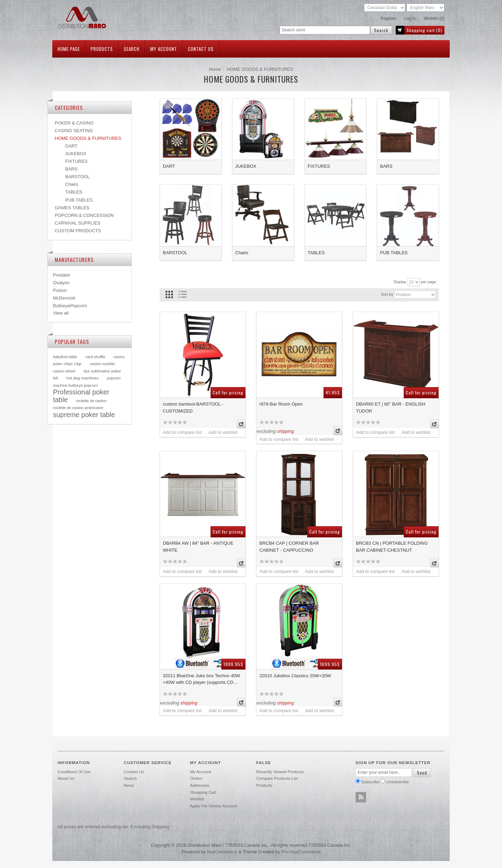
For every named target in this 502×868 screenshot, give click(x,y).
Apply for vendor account (214, 806)
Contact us (201, 49)
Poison (60, 290)
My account (164, 49)
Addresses (200, 785)
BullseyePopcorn (70, 306)
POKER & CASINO (74, 123)
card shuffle (95, 357)
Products (102, 49)
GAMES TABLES (72, 208)
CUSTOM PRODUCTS (78, 231)
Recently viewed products (280, 772)
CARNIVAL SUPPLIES (78, 223)
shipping (286, 431)
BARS (386, 166)
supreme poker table (84, 415)
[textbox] (325, 30)
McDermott (64, 298)
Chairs (242, 253)
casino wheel (64, 371)
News (129, 785)
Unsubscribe (398, 782)
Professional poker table (81, 396)
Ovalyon (61, 283)
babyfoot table (65, 357)
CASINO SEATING (74, 131)
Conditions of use (74, 772)
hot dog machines (82, 378)
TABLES (316, 253)
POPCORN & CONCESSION (84, 215)
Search (132, 49)
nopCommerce (222, 852)
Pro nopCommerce (301, 852)
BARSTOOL (175, 253)
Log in (410, 18)
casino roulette (102, 364)
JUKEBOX (246, 166)
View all (61, 313)
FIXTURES (319, 166)
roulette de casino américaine (78, 408)
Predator (62, 275)
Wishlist (197, 799)
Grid (169, 295)
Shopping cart (203, 792)
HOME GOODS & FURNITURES (88, 138)
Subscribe (370, 782)
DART (169, 166)
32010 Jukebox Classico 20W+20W (295, 676)
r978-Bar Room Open (281, 404)
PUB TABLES (394, 253)
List (182, 295)
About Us (66, 778)
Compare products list (277, 778)
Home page (69, 49)
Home (215, 69)
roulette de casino (91, 401)
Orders (196, 778)
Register (389, 18)
